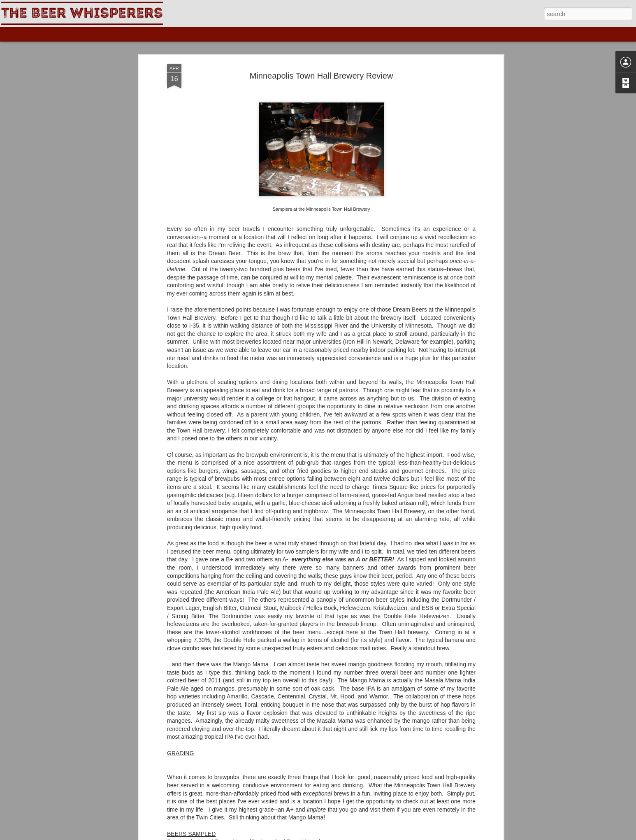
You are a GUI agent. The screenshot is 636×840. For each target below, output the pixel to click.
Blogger (359, 835)
